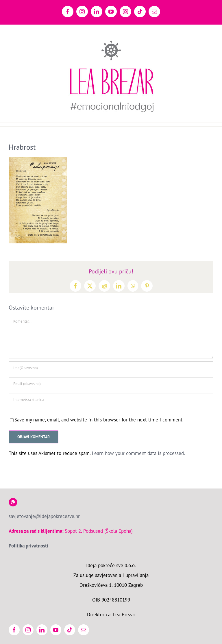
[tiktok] (70, 630)
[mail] (84, 630)
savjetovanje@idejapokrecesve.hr (44, 516)
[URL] (111, 400)
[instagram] (28, 630)
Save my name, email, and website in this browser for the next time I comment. (99, 420)
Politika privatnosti (28, 546)
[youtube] (56, 630)
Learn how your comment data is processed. (138, 453)
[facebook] (14, 630)
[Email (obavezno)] (111, 384)
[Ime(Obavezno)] (111, 368)
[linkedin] (42, 630)
